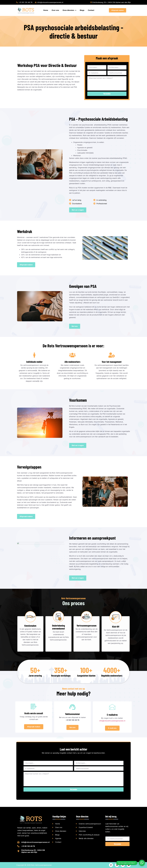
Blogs (82, 10)
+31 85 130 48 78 (28, 846)
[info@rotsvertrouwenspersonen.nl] (18, 842)
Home (46, 10)
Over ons (55, 10)
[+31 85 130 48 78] (18, 846)
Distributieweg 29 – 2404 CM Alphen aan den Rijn (33, 851)
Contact (91, 10)
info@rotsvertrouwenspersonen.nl (35, 842)
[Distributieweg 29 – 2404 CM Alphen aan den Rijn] (18, 851)
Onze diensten (69, 10)
